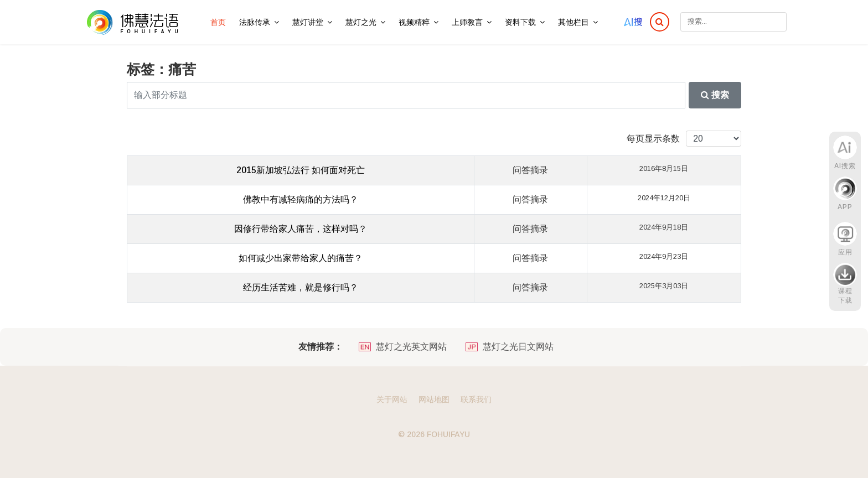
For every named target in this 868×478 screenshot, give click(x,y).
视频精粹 (414, 22)
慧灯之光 (361, 22)
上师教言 (467, 22)
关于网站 (392, 399)
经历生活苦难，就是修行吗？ (301, 287)
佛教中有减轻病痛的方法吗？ (301, 199)
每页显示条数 (653, 139)
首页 (218, 22)
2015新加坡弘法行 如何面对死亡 (301, 170)
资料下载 (520, 22)
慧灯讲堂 (308, 22)
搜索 (715, 95)
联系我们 (476, 399)
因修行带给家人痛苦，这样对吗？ (301, 229)
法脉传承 (255, 22)
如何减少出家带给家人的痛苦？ (301, 258)
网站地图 (434, 399)
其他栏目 (573, 22)
